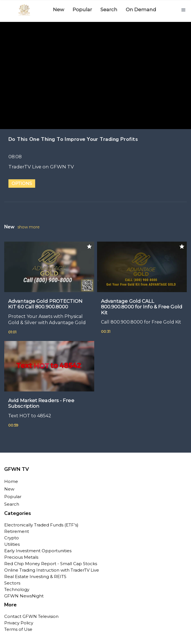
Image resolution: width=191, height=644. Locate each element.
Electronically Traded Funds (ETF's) (41, 525)
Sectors (12, 583)
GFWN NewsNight (24, 596)
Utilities (12, 544)
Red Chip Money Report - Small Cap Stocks (51, 564)
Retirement (17, 531)
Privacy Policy (19, 623)
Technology (17, 589)
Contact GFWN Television (31, 616)
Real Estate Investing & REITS (35, 577)
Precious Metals (21, 557)
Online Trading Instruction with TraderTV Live (52, 570)
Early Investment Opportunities (38, 551)
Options (22, 183)
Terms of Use (18, 629)
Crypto (12, 538)
